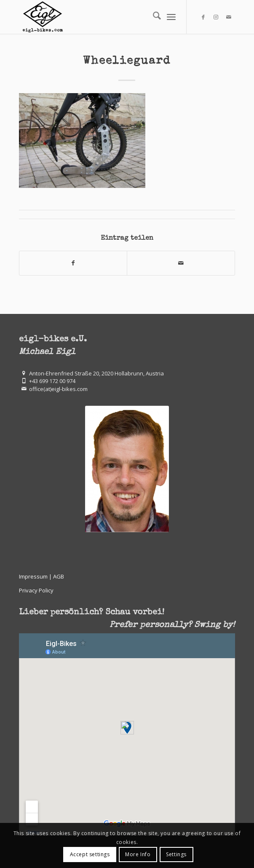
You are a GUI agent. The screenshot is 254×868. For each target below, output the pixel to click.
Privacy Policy (36, 590)
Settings (176, 854)
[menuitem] (153, 17)
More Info (138, 854)
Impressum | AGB (41, 576)
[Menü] (171, 17)
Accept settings (90, 854)
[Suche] (153, 17)
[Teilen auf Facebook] (73, 263)
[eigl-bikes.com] (105, 17)
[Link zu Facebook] (203, 17)
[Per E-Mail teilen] (181, 263)
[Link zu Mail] (229, 17)
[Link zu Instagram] (216, 17)
